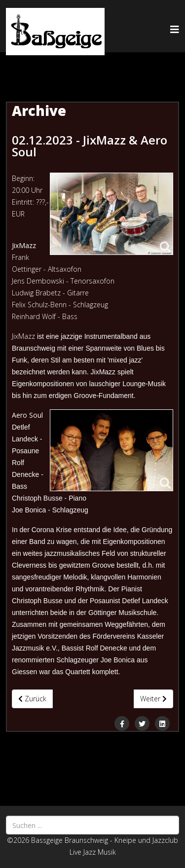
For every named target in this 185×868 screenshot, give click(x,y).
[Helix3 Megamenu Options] (175, 29)
